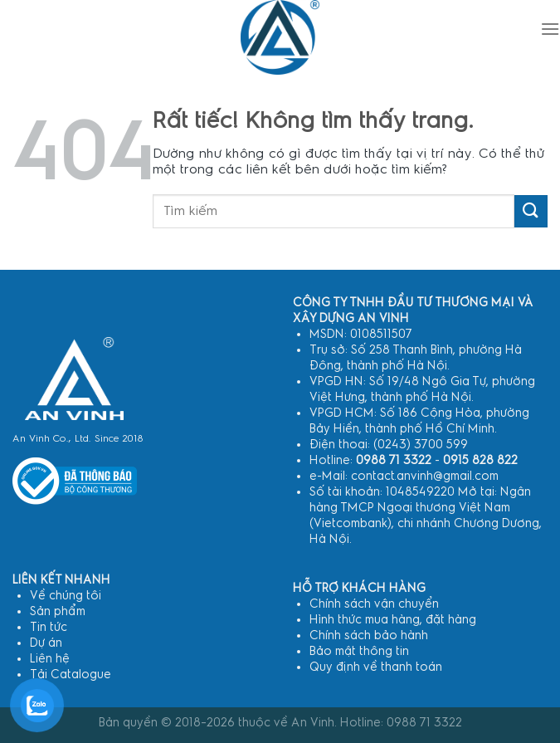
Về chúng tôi (66, 596)
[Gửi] (531, 211)
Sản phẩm (58, 611)
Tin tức (49, 627)
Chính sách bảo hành (369, 635)
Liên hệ (50, 659)
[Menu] (550, 29)
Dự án (46, 643)
